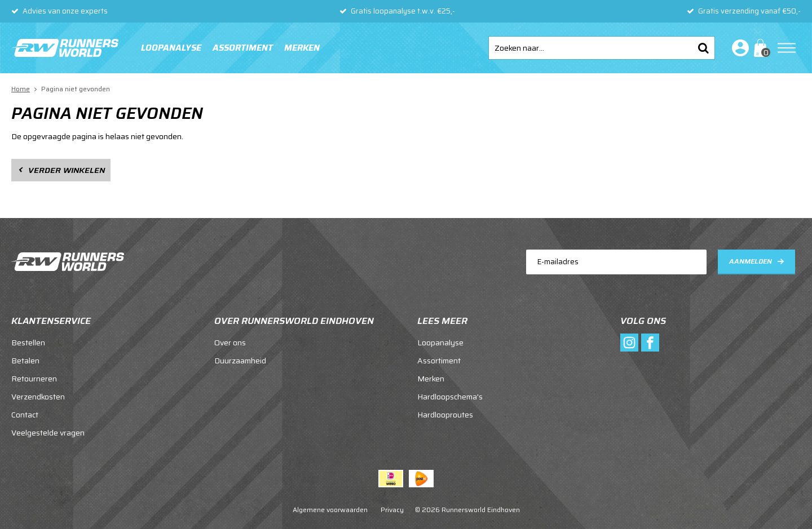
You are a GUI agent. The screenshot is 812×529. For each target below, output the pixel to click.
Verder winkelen (67, 170)
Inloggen (738, 48)
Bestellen (28, 343)
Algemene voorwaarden (330, 510)
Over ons (230, 343)
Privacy (392, 510)
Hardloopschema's (450, 397)
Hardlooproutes (445, 415)
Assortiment (243, 48)
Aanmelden (751, 261)
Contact (25, 415)
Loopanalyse (171, 48)
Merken (302, 48)
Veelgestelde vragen (48, 433)
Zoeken (703, 48)
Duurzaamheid (240, 361)
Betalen (25, 361)
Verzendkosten (38, 397)
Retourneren (34, 379)
